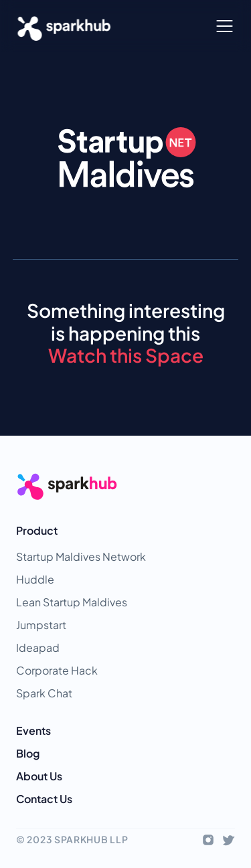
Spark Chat (44, 693)
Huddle (35, 579)
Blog (28, 753)
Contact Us (44, 799)
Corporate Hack (57, 670)
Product (37, 530)
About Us (39, 776)
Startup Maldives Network (81, 556)
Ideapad (38, 647)
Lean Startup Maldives (72, 602)
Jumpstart (41, 625)
